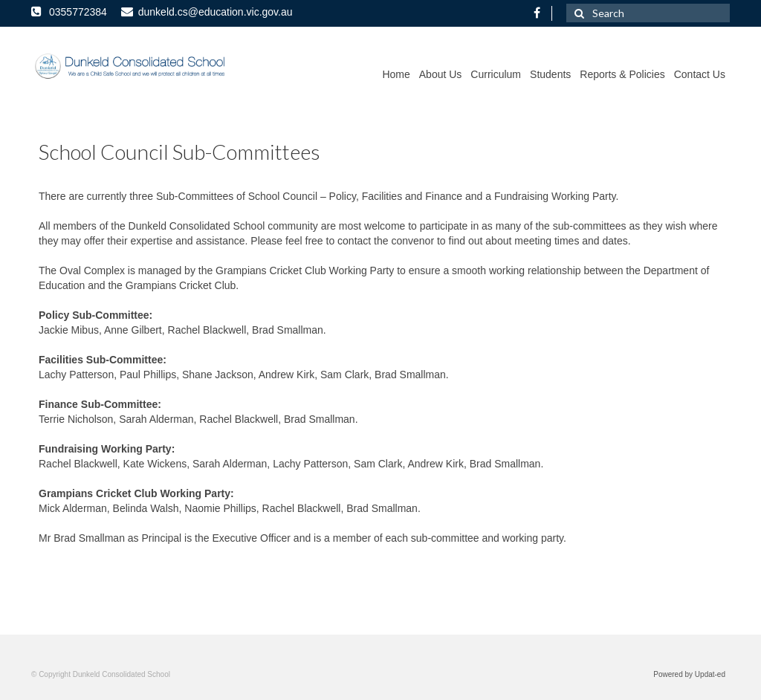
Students (550, 74)
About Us (441, 74)
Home (396, 74)
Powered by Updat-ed (689, 674)
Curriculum (496, 74)
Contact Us (700, 74)
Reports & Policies (622, 74)
